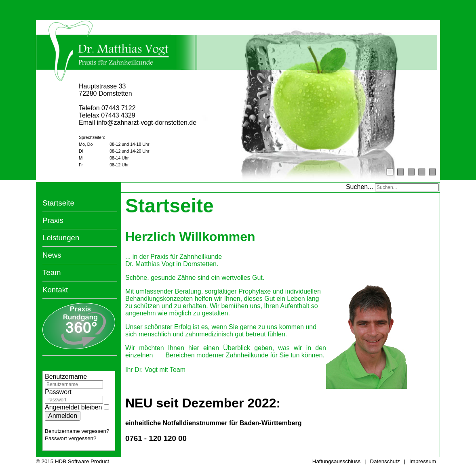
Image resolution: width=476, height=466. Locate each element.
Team (52, 271)
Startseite (58, 202)
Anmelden (63, 415)
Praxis (53, 219)
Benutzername (66, 375)
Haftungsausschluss (336, 461)
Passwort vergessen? (71, 437)
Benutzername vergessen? (77, 430)
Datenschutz (385, 461)
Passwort (58, 391)
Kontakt (55, 289)
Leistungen (61, 236)
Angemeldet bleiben (73, 406)
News (52, 254)
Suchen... (360, 186)
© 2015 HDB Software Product (73, 461)
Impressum (423, 461)
